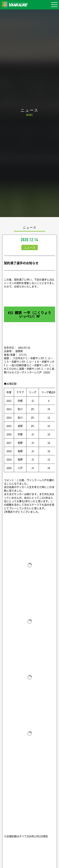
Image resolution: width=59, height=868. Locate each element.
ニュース (30, 247)
